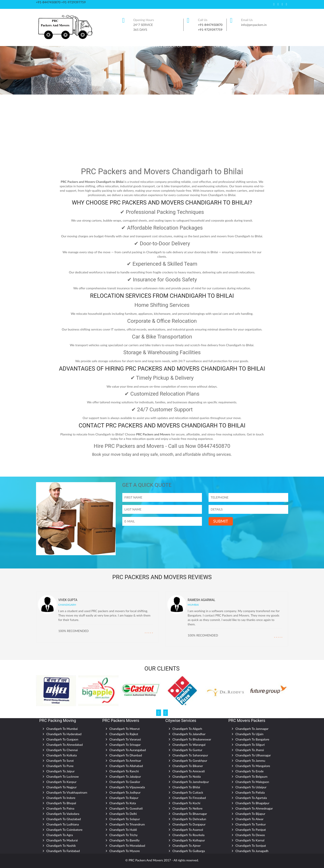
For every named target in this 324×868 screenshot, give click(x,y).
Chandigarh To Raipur (124, 798)
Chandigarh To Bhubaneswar (192, 739)
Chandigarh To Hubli (123, 830)
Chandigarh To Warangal (189, 745)
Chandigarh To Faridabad (63, 851)
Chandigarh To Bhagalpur (253, 803)
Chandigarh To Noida (187, 776)
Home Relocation (128, 46)
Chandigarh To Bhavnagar (190, 814)
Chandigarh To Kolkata (62, 755)
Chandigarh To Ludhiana (63, 824)
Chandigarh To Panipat (251, 830)
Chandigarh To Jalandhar (189, 734)
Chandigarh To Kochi (186, 803)
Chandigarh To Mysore (125, 851)
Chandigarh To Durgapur (189, 824)
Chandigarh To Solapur (125, 819)
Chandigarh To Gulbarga (189, 851)
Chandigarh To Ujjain (250, 734)
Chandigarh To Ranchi (124, 771)
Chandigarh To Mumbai (62, 729)
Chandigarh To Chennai (62, 750)
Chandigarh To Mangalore (253, 766)
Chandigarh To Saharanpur (190, 755)
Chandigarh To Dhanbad (126, 755)
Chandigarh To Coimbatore (64, 830)
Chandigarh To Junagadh (252, 851)
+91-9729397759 (210, 30)
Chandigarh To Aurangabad (128, 750)
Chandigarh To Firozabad (189, 798)
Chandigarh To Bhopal (61, 803)
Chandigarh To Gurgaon (62, 739)
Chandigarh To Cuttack (188, 792)
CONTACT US (273, 60)
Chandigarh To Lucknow (63, 776)
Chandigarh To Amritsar (125, 761)
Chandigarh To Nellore (188, 808)
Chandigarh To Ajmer (187, 846)
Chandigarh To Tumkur (251, 824)
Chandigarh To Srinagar (125, 745)
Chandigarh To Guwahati (126, 808)
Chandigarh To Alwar (250, 819)
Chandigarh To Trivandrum (127, 824)
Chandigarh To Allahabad (126, 766)
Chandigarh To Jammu (250, 761)
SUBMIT (221, 521)
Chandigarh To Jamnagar (252, 729)
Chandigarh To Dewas (250, 835)
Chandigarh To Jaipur (61, 771)
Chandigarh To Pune (60, 766)
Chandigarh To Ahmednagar (254, 808)
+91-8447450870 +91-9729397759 (61, 2)
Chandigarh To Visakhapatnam (67, 792)
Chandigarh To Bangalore (252, 739)
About (63, 46)
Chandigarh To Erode (250, 771)
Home (45, 46)
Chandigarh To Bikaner (188, 766)
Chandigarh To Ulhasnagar (253, 755)
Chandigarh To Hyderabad (64, 734)
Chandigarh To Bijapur (250, 814)
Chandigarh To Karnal (250, 840)
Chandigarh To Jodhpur (125, 792)
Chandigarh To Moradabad (127, 846)
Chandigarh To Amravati (189, 771)
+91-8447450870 (210, 25)
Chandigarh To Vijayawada (127, 787)
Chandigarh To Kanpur (61, 782)
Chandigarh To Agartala (251, 798)
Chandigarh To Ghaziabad (64, 819)
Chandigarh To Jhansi (250, 750)
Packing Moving (91, 46)
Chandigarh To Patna (60, 808)
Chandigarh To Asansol (188, 830)
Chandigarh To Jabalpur (125, 776)
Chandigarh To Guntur (187, 750)
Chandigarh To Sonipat (251, 846)
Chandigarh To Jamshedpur (191, 782)
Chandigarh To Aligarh (187, 729)
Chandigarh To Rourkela (189, 835)
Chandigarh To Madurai (62, 840)
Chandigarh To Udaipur (251, 787)
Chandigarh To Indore (61, 798)
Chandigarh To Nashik (61, 846)
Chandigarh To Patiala (250, 792)
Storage (198, 46)
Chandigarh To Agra (60, 835)
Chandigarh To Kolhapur (189, 840)
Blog (251, 46)
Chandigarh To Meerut (125, 729)
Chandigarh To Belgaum (252, 776)
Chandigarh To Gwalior (125, 782)
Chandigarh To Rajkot (124, 734)
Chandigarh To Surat (60, 761)
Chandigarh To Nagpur (62, 787)
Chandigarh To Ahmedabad (65, 745)
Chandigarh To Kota (123, 803)
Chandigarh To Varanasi (125, 739)
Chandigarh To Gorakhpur (190, 761)
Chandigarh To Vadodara (63, 814)
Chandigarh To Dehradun (189, 819)
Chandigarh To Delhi (123, 814)
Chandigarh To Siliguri (250, 745)
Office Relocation (167, 46)
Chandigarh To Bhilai (186, 787)
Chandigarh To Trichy (124, 835)
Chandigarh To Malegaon (252, 782)
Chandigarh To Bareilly (125, 840)
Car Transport (226, 46)
